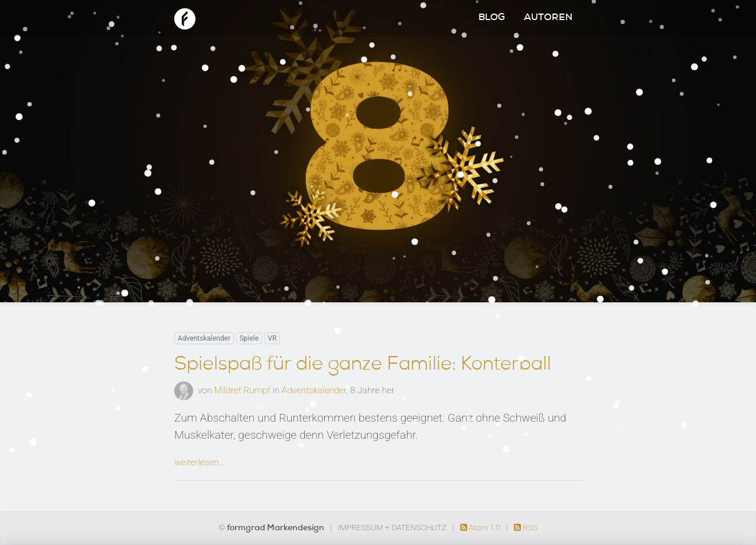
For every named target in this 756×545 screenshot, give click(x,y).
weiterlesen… (199, 462)
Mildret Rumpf (242, 390)
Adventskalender (204, 338)
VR (272, 338)
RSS (526, 527)
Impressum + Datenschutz (392, 527)
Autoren (548, 18)
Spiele (249, 338)
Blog (492, 18)
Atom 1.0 (481, 527)
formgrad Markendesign (276, 528)
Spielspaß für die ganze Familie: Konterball (363, 365)
